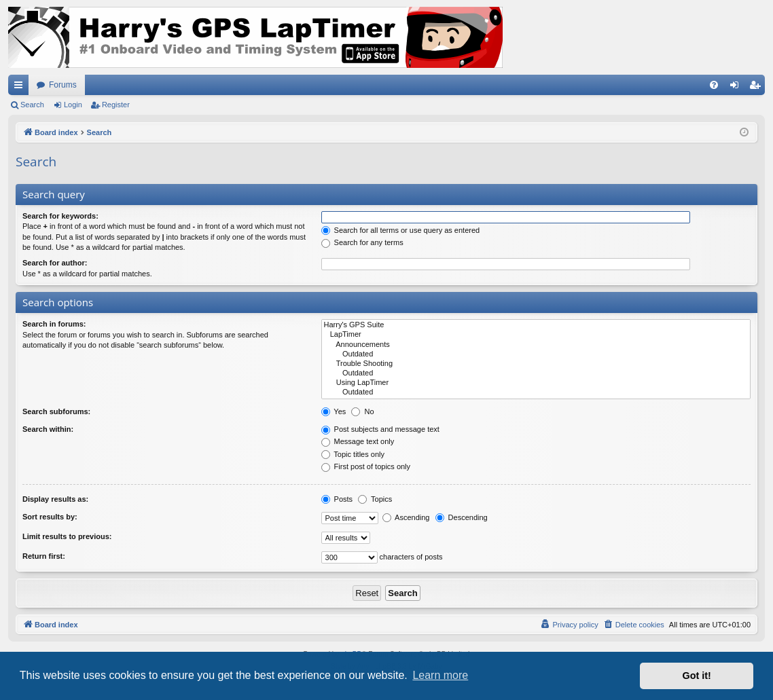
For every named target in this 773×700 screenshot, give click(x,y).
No (362, 411)
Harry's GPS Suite (536, 325)
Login (73, 105)
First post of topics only (366, 466)
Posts (337, 499)
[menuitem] (714, 85)
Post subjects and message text (380, 429)
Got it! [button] (697, 676)
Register (116, 105)
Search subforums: (56, 411)
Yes (334, 411)
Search (32, 105)
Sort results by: (50, 517)
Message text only (358, 441)
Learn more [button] (440, 675)
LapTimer (536, 335)
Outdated (536, 354)
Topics (375, 499)
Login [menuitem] (737, 88)
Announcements (536, 345)
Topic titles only (353, 454)
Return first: (44, 556)
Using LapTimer (536, 383)
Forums (63, 85)
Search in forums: (54, 324)
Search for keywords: (60, 216)
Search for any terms (362, 242)
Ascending (406, 517)
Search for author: (55, 263)
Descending (462, 517)
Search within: (48, 429)
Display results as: (55, 499)
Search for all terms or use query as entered (401, 230)
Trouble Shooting (536, 364)
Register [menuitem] (758, 88)
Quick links (21, 88)
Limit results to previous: (67, 536)
